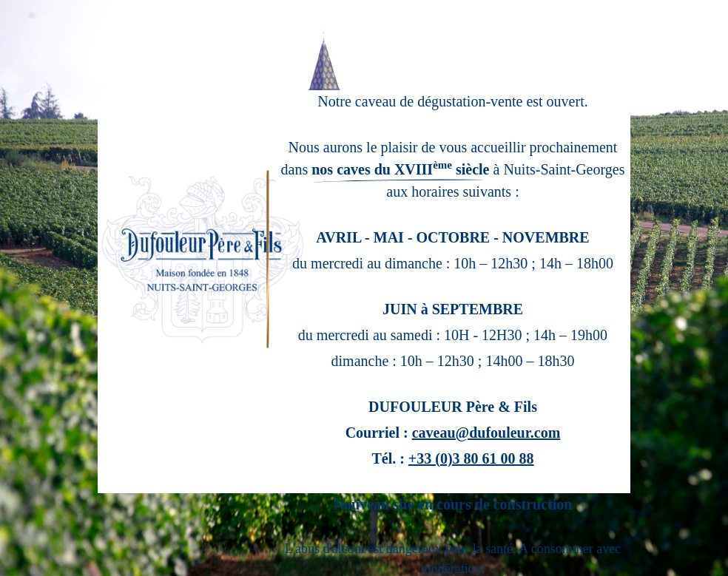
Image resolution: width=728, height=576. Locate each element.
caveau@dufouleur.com (486, 433)
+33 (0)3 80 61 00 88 (471, 458)
